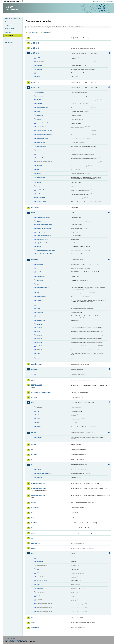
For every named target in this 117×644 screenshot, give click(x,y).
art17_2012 (35, 82)
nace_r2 (39, 316)
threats (39, 182)
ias (32, 460)
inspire (34, 503)
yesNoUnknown (41, 202)
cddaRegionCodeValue (43, 217)
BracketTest (40, 562)
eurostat (34, 397)
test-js (38, 584)
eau (38, 569)
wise (33, 623)
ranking (39, 173)
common (34, 260)
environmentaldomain (43, 288)
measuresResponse (42, 138)
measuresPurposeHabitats (44, 131)
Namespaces (9, 42)
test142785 (40, 588)
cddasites (39, 221)
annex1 (39, 469)
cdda (33, 213)
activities (39, 58)
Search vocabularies (33, 32)
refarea (39, 419)
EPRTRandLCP (37, 385)
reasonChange (41, 177)
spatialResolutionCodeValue (45, 254)
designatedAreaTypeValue (44, 225)
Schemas (8, 32)
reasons (39, 73)
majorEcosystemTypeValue (44, 243)
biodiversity (36, 208)
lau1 (33, 513)
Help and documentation (13, 19)
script (38, 353)
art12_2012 (35, 43)
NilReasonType (41, 320)
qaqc (38, 169)
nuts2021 (39, 342)
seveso (34, 548)
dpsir (38, 284)
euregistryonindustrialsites (41, 392)
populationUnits (41, 146)
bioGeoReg (40, 96)
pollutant (39, 477)
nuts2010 (39, 331)
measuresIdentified (42, 123)
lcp (32, 528)
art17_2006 (35, 53)
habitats (39, 111)
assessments (40, 92)
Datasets (8, 22)
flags (38, 411)
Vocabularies (10, 36)
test (33, 553)
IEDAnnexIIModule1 (38, 483)
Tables (7, 25)
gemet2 (34, 444)
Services (8, 39)
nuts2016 (39, 339)
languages (40, 312)
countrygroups (41, 276)
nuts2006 (39, 328)
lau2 (33, 518)
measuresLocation (42, 127)
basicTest (39, 558)
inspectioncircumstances (44, 473)
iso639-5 (39, 309)
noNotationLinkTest (42, 581)
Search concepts (47, 32)
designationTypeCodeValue (44, 232)
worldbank (35, 628)
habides (34, 455)
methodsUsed (41, 142)
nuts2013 (39, 335)
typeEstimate (40, 194)
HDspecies (40, 115)
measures (39, 119)
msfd (33, 533)
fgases (34, 433)
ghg (33, 450)
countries (39, 66)
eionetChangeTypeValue (44, 236)
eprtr (33, 380)
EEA (13, 1)
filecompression (41, 297)
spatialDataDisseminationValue (46, 250)
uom (33, 618)
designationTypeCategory (44, 228)
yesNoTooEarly (41, 198)
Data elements (10, 29)
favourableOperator (42, 107)
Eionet (13, 15)
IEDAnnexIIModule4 (38, 496)
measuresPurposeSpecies (44, 135)
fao (32, 402)
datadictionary (36, 364)
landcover (35, 508)
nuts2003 (39, 324)
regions (39, 246)
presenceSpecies (42, 158)
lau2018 (34, 523)
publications (36, 543)
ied (32, 465)
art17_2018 (35, 87)
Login (96, 1)
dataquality (35, 369)
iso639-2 (39, 300)
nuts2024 (39, 346)
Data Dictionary (20, 15)
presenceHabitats (42, 154)
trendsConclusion (42, 190)
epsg (38, 293)
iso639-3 (39, 305)
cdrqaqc (39, 100)
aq (32, 38)
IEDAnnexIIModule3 (38, 488)
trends (38, 77)
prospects (39, 166)
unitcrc (39, 426)
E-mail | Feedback (11, 638)
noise (33, 538)
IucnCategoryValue (42, 239)
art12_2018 (35, 48)
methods (39, 69)
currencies (40, 280)
